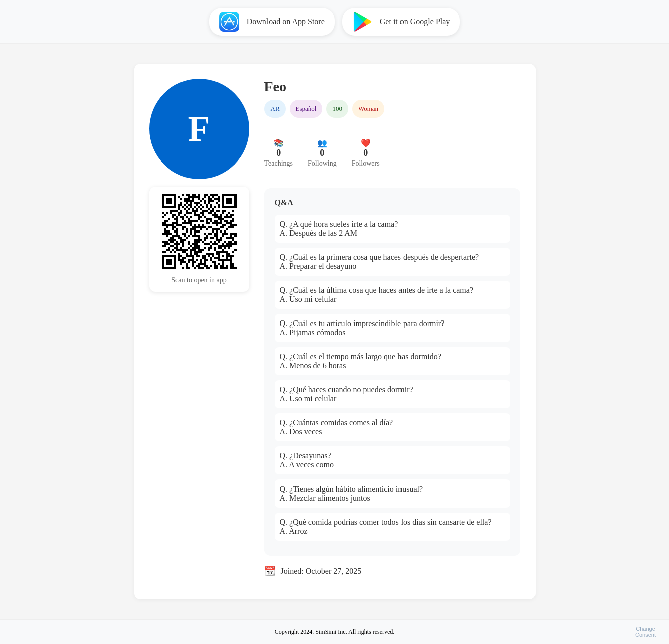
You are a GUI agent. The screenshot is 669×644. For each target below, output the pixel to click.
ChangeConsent (646, 632)
